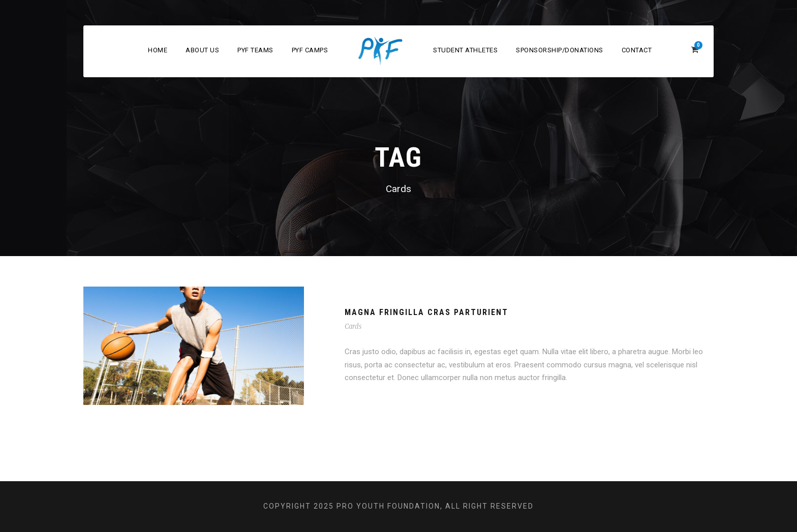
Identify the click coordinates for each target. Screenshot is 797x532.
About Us (202, 50)
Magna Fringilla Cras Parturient (426, 312)
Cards (353, 326)
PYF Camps (310, 50)
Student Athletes (465, 50)
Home (158, 50)
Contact (637, 50)
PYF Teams (255, 50)
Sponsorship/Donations (560, 50)
